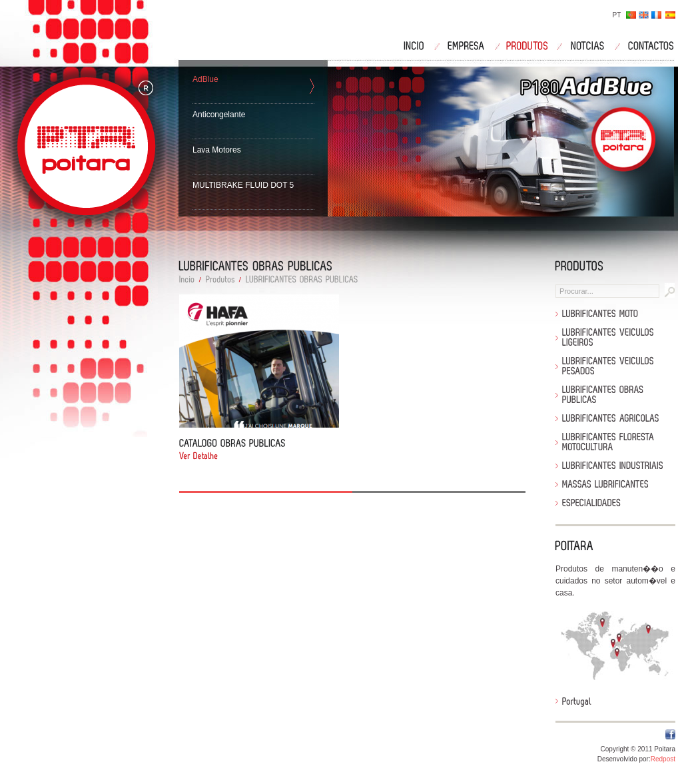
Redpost (663, 759)
